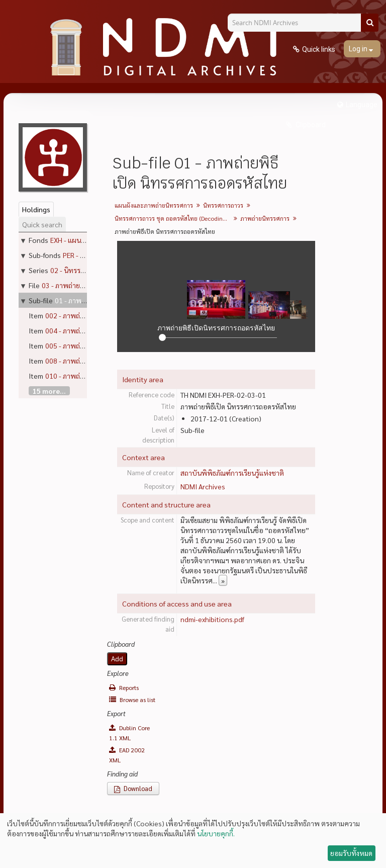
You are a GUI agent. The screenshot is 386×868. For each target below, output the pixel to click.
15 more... (49, 391)
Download (133, 788)
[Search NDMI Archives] (298, 23)
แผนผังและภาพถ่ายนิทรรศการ (154, 205)
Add (117, 659)
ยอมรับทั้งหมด (351, 853)
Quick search (42, 224)
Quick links (319, 49)
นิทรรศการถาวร (223, 205)
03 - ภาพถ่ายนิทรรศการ (77, 285)
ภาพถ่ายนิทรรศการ (265, 218)
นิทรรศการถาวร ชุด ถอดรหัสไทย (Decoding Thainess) (174, 218)
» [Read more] (223, 580)
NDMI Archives (203, 486)
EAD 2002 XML (127, 755)
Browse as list (132, 700)
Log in (359, 49)
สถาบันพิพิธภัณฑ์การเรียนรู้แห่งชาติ (232, 473)
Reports (124, 687)
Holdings (36, 209)
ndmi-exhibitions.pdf (212, 619)
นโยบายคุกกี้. (216, 833)
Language (362, 105)
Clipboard (310, 125)
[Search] (370, 23)
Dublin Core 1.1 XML (129, 733)
